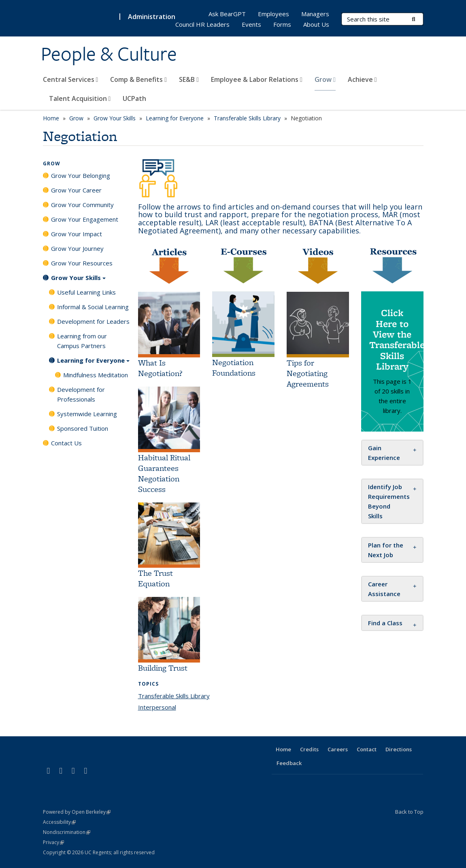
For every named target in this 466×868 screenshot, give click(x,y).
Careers (338, 749)
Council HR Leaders (202, 24)
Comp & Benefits (138, 79)
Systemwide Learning (87, 414)
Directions (399, 749)
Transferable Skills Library (247, 118)
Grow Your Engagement (85, 219)
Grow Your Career (76, 190)
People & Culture (109, 54)
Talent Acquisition (80, 98)
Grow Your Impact (77, 234)
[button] (385, 623)
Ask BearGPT (227, 14)
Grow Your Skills (115, 118)
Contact (367, 749)
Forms (282, 24)
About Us (316, 24)
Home (51, 118)
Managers (315, 14)
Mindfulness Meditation (96, 375)
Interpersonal (157, 707)
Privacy (53, 842)
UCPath (134, 98)
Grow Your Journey (77, 248)
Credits (309, 749)
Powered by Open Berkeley (77, 812)
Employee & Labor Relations (257, 79)
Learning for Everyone (175, 118)
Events (251, 24)
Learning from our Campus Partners (82, 341)
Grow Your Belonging (81, 175)
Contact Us (66, 443)
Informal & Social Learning (93, 307)
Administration (152, 17)
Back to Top (409, 812)
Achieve (362, 79)
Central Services (71, 79)
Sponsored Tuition (83, 428)
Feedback (289, 763)
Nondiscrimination (67, 832)
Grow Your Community (82, 205)
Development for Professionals (81, 394)
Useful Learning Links (86, 292)
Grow (325, 79)
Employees (273, 14)
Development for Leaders (93, 321)
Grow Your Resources (82, 263)
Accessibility (59, 822)
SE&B (189, 79)
